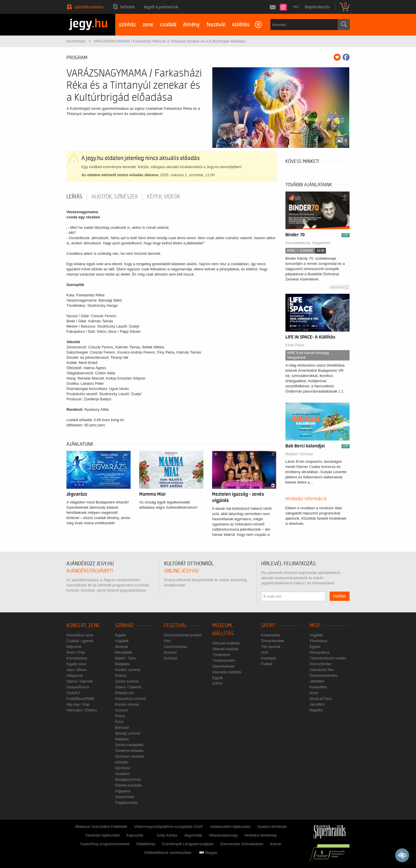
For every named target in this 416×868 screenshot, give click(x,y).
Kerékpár (269, 658)
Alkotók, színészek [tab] (115, 197)
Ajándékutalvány (89, 7)
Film (167, 641)
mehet (340, 596)
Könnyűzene (77, 658)
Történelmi (221, 655)
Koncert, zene (83, 626)
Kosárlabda (270, 635)
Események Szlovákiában (242, 844)
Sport (268, 626)
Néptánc (122, 739)
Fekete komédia (128, 785)
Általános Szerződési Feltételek (101, 827)
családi (168, 25)
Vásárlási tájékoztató (102, 835)
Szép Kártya (167, 835)
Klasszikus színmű (130, 699)
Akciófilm (317, 704)
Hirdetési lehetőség (260, 835)
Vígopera (123, 791)
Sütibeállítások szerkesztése (168, 853)
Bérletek (127, 7)
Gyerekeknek (223, 666)
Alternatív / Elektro (82, 710)
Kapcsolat (135, 835)
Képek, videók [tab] (164, 197)
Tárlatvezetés (224, 660)
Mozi (315, 626)
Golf (264, 652)
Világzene (75, 675)
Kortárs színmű (128, 670)
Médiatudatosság (223, 835)
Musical (121, 647)
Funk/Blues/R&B (80, 699)
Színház (124, 626)
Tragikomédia (126, 803)
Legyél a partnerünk (161, 7)
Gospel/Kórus (78, 687)
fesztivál (216, 25)
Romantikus (320, 652)
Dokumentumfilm (324, 675)
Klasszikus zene (80, 635)
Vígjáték (122, 641)
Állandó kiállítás (225, 649)
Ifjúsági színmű (128, 733)
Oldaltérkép (146, 844)
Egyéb (120, 635)
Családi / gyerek (80, 641)
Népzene (74, 647)
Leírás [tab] (74, 197)
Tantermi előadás (129, 751)
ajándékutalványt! (90, 571)
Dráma (121, 675)
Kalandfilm (318, 687)
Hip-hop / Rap (78, 704)
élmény (191, 25)
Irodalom (122, 774)
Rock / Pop (76, 652)
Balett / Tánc (126, 658)
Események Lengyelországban (188, 844)
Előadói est (124, 693)
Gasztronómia (175, 647)
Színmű (121, 710)
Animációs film (322, 670)
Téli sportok (271, 647)
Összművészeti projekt (183, 635)
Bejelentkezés (317, 7)
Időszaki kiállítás (226, 643)
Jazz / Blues (77, 670)
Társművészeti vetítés (328, 658)
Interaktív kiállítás (227, 672)
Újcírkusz (123, 768)
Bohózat (122, 727)
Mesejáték (123, 652)
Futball (266, 664)
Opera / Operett (79, 681)
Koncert (170, 652)
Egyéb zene (76, 664)
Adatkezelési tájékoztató (230, 827)
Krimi (119, 722)
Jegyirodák (193, 835)
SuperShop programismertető (105, 844)
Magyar (208, 853)
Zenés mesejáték (129, 745)
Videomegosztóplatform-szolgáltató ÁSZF (169, 827)
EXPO (218, 684)
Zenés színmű (127, 681)
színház (127, 25)
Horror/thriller (321, 664)
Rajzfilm (316, 710)
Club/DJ (73, 693)
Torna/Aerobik (272, 641)
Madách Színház (299, 454)
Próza (120, 716)
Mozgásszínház (128, 779)
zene (148, 25)
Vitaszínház (125, 797)
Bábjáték (122, 664)
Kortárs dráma (127, 704)
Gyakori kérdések (272, 827)
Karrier (276, 844)
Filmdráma (318, 641)
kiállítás (241, 25)
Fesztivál (175, 626)
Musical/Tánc (321, 699)
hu (296, 7)
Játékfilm (317, 681)
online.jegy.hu (181, 571)
